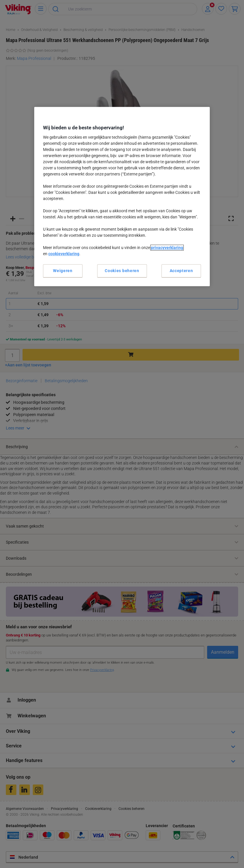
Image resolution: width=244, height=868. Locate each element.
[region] (122, 196)
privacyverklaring (167, 248)
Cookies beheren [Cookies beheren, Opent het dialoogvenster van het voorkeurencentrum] (122, 271)
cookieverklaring (64, 254)
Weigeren (63, 271)
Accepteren (181, 271)
